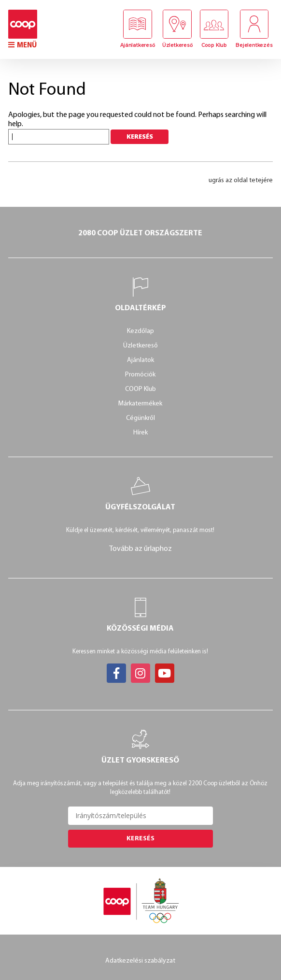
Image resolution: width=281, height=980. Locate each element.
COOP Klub (140, 389)
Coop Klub (214, 45)
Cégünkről (140, 418)
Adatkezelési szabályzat (140, 961)
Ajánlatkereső (137, 45)
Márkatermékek (140, 404)
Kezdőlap (140, 331)
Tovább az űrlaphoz (140, 549)
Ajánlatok (140, 360)
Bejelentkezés (254, 45)
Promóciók (140, 375)
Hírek (140, 433)
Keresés (140, 839)
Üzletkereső (177, 45)
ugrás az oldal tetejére (241, 180)
